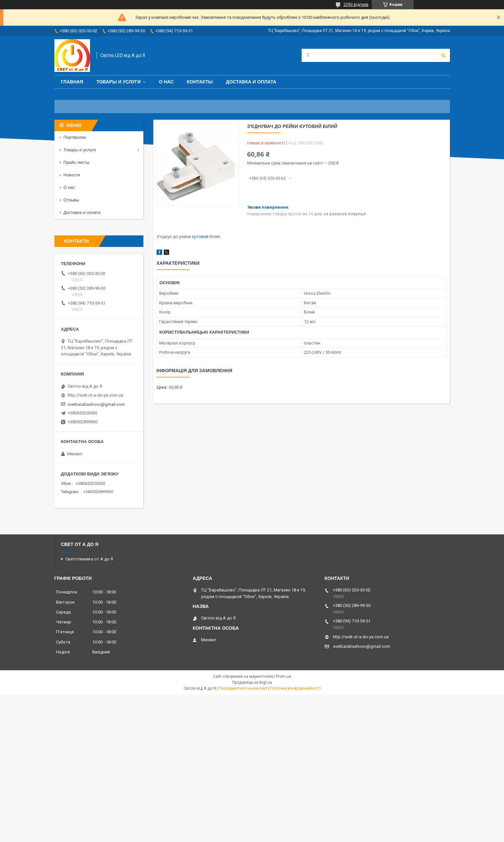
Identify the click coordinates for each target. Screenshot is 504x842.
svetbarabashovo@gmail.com (96, 404)
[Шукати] (443, 55)
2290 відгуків (356, 5)
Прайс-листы (77, 162)
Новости (72, 175)
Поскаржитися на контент (243, 688)
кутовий (200, 237)
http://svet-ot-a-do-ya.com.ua (95, 395)
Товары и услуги (119, 82)
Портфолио (75, 137)
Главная (72, 82)
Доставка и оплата (251, 82)
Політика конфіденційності (296, 688)
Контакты (200, 82)
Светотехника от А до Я (89, 559)
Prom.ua (283, 677)
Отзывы (72, 200)
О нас (166, 82)
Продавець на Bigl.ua (252, 682)
